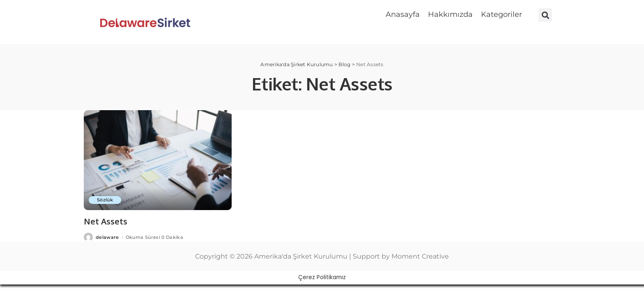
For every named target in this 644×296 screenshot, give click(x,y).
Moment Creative (420, 256)
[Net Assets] (158, 160)
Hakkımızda (450, 14)
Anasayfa (403, 14)
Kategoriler (501, 14)
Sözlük (105, 200)
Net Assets (106, 221)
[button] (504, 14)
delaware (107, 237)
